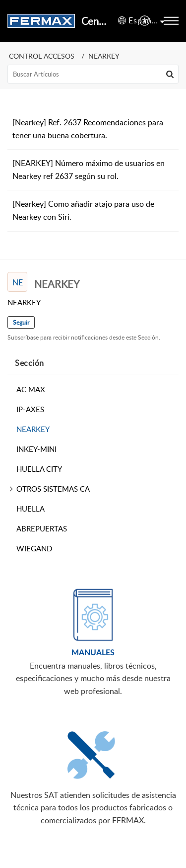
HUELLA (31, 509)
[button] (145, 21)
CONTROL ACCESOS (42, 56)
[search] (93, 74)
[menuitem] (145, 21)
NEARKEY (33, 429)
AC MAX (31, 389)
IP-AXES (30, 409)
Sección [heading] (30, 363)
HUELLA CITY (39, 469)
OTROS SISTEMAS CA (53, 489)
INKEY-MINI (36, 449)
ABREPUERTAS (42, 528)
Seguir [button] (21, 322)
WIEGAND (34, 548)
